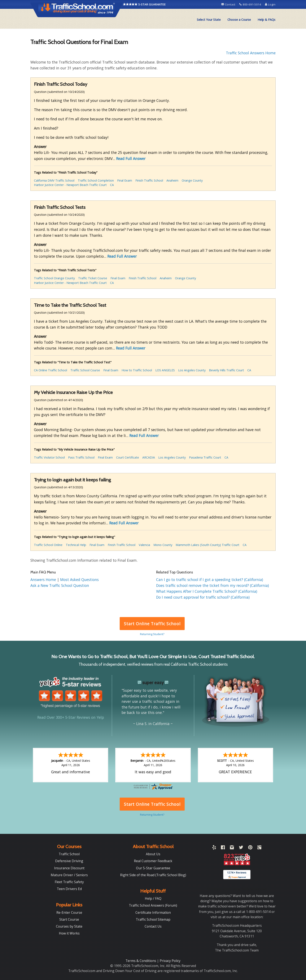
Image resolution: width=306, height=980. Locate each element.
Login (270, 4)
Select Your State (209, 20)
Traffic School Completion (96, 180)
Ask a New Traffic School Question (60, 585)
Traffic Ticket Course (93, 278)
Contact (229, 4)
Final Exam (125, 180)
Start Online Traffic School (152, 624)
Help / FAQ (153, 898)
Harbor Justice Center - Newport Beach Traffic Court (70, 185)
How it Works (69, 933)
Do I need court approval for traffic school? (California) (203, 597)
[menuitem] (209, 20)
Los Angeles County (192, 370)
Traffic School (69, 854)
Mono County (163, 545)
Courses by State (69, 926)
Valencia (144, 545)
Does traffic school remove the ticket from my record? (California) (213, 585)
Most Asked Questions (79, 580)
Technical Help (76, 545)
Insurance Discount (69, 868)
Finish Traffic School (149, 180)
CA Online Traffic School (51, 370)
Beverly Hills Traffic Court (226, 370)
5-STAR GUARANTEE (144, 4)
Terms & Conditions (141, 961)
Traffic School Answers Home (251, 53)
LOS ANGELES (165, 370)
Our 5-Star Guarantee (153, 868)
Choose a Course (239, 20)
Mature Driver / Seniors (69, 875)
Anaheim (172, 180)
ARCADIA (149, 457)
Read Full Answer (131, 159)
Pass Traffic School (81, 457)
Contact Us (153, 926)
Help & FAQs (266, 20)
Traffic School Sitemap (153, 919)
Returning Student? (152, 634)
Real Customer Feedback (153, 861)
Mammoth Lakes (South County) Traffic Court (207, 545)
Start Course (69, 919)
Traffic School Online (48, 545)
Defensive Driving (69, 861)
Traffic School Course (85, 370)
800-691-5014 (251, 4)
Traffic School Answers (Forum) (153, 905)
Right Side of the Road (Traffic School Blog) (153, 875)
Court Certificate (128, 457)
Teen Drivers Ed (69, 889)
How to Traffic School (137, 370)
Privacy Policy (170, 961)
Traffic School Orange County (54, 278)
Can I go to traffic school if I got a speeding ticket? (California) (210, 580)
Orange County (192, 180)
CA (112, 185)
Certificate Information (153, 912)
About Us (153, 854)
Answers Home (44, 580)
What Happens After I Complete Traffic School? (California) (207, 591)
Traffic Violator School (49, 457)
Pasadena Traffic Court (205, 457)
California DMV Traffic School (54, 180)
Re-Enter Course (69, 912)
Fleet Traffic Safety (69, 882)
